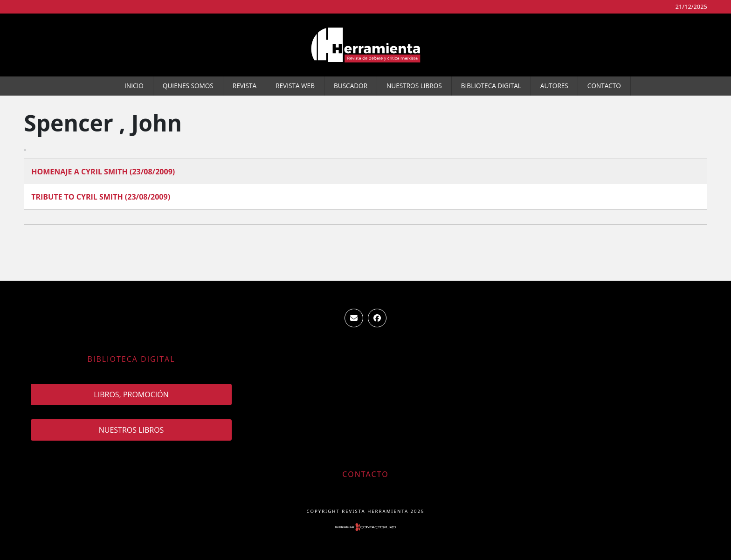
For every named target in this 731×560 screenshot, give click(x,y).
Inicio (134, 86)
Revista (245, 86)
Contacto (604, 86)
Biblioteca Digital (491, 86)
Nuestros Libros (414, 86)
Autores (554, 86)
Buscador (351, 86)
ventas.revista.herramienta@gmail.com (354, 318)
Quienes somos (188, 86)
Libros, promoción (131, 394)
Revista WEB (295, 86)
